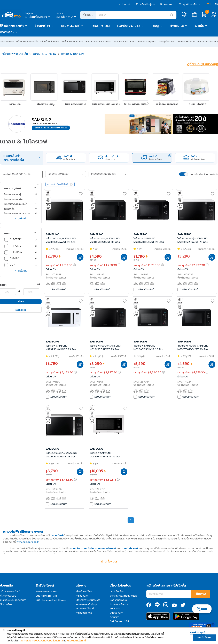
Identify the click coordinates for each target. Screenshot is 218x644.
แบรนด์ (9, 233)
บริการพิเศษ (7, 32)
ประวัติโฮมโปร (117, 592)
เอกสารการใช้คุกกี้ (85, 609)
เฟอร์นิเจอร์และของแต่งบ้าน (98, 42)
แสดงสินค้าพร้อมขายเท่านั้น (204, 174)
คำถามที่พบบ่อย (8, 596)
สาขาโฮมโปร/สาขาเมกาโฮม (123, 596)
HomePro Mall (100, 26)
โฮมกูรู (155, 26)
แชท (204, 609)
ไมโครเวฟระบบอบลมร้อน (17, 214)
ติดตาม (201, 594)
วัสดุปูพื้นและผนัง (167, 42)
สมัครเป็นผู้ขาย (146, 4)
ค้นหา (21, 301)
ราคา (3, 285)
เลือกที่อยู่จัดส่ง (38, 17)
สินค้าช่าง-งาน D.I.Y (129, 26)
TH (209, 4)
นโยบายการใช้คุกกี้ (77, 641)
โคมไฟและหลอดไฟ (186, 42)
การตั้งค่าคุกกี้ (198, 633)
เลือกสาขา (67, 17)
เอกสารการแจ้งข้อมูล (86, 604)
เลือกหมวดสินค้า (14, 26)
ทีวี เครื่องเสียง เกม (49, 42)
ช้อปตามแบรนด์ (70, 26)
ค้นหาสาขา (167, 4)
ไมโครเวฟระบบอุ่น (13, 194)
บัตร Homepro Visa (46, 596)
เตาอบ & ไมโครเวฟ (45, 54)
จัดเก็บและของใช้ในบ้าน (72, 42)
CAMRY (14, 258)
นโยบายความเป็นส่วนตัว (88, 600)
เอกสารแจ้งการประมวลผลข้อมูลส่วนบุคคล (41, 641)
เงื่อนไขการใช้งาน (84, 592)
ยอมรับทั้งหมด (204, 638)
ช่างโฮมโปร (177, 26)
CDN (13, 265)
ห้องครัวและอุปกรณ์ (148, 42)
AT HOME (15, 246)
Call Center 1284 (119, 621)
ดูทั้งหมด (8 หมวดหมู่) (203, 64)
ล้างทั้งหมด (21, 310)
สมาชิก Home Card (46, 592)
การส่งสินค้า (82, 596)
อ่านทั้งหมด (109, 561)
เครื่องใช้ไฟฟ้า (7, 42)
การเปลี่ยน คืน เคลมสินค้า (13, 600)
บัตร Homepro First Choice (51, 600)
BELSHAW (16, 252)
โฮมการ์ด (124, 4)
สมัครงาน (115, 609)
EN (217, 4)
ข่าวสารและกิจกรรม (119, 604)
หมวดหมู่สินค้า (13, 188)
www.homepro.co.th (28, 542)
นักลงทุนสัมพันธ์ (118, 600)
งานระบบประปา (120, 42)
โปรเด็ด (199, 26)
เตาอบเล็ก (9, 209)
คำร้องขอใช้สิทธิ (84, 613)
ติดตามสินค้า (7, 604)
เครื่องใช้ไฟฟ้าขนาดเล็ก (27, 42)
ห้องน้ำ (133, 42)
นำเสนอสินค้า (116, 613)
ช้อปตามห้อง (42, 26)
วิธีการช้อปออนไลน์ (10, 592)
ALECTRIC (16, 239)
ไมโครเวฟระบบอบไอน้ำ (16, 204)
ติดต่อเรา (114, 617)
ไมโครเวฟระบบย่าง (14, 199)
